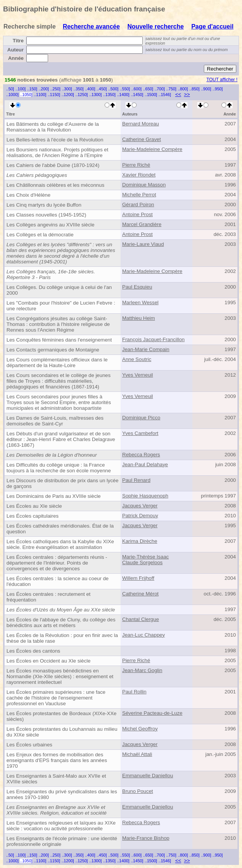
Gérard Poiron (138, 205)
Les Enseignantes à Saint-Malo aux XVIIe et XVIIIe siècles (56, 779)
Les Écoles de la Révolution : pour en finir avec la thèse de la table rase (62, 638)
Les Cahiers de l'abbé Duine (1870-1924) (53, 165)
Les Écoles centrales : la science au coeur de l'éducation (57, 581)
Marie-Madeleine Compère (152, 149)
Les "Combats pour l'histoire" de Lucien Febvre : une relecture (61, 306)
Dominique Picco (141, 418)
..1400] (123, 95)
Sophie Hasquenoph (145, 496)
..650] (148, 89)
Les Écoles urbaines (29, 745)
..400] (90, 89)
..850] (194, 89)
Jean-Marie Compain (146, 349)
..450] (102, 89)
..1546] (165, 95)
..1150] (54, 95)
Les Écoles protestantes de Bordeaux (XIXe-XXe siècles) (61, 716)
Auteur (15, 50)
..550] (125, 89)
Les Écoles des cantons (33, 651)
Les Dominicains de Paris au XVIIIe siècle (54, 496)
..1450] (137, 95)
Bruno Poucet (138, 791)
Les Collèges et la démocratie (40, 235)
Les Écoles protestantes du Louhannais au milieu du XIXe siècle (62, 732)
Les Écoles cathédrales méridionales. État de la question (60, 529)
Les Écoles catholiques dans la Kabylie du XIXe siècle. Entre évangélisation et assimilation (60, 544)
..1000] (12, 95)
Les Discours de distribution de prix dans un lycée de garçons (62, 483)
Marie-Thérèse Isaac (145, 557)
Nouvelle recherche (156, 26)
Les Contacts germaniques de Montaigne (53, 350)
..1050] (26, 95)
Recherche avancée (91, 26)
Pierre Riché (136, 165)
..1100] (40, 95)
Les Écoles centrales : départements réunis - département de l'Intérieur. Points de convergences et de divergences (57, 563)
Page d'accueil (212, 26)
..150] (32, 89)
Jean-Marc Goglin (142, 670)
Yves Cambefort (140, 433)
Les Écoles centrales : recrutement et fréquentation (48, 597)
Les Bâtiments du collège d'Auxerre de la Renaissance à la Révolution (53, 127)
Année (16, 58)
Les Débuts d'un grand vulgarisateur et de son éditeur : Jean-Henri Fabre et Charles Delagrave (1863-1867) (61, 439)
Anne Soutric (137, 359)
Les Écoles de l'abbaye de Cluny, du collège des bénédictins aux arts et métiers (61, 623)
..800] (183, 89)
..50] (10, 89)
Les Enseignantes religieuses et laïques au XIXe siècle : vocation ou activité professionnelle (61, 826)
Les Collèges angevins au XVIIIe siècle (50, 225)
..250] (56, 89)
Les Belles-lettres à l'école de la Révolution (55, 140)
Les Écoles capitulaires (32, 516)
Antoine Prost (137, 214)
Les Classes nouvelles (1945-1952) (46, 215)
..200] (44, 89)
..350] (78, 89)
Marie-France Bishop (146, 838)
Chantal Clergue (140, 619)
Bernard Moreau (140, 124)
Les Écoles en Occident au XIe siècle (48, 661)
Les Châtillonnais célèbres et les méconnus (55, 185)
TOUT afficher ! (222, 80)
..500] (113, 89)
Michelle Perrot (139, 195)
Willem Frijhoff (138, 578)
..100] (20, 89)
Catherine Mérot (140, 594)
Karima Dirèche (140, 541)
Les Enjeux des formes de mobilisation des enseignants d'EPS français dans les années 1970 (57, 760)
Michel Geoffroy (140, 729)
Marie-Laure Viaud (143, 244)
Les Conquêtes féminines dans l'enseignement (59, 340)
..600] (136, 89)
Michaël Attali (137, 754)
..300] (67, 89)
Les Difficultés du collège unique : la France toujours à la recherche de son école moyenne (59, 468)
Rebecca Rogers (141, 455)
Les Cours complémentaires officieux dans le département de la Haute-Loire (57, 363)
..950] (218, 89)
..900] (206, 89)
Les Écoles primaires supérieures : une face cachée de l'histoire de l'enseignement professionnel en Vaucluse (56, 698)
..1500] (151, 95)
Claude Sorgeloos (142, 562)
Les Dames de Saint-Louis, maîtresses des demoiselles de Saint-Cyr (55, 421)
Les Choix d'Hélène (28, 195)
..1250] (81, 95)
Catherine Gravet (142, 139)
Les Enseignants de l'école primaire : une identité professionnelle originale (62, 841)
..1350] (109, 95)
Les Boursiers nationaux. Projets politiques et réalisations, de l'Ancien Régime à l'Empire (57, 152)
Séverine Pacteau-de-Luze (152, 713)
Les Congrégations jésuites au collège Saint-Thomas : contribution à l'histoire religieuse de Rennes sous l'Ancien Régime (58, 324)
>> (187, 94)
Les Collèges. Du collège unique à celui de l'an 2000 (59, 290)
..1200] (68, 95)
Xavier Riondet (139, 175)
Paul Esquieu (137, 287)
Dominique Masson (144, 185)
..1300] (96, 95)
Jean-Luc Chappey (144, 635)
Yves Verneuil (138, 375)
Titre (18, 41)
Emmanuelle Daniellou (148, 776)
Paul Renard (136, 480)
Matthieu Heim (139, 318)
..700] (160, 89)
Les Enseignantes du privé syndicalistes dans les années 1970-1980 (62, 794)
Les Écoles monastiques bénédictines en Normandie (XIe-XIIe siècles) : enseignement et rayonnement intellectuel (60, 676)
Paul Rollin (134, 692)
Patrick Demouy (140, 516)
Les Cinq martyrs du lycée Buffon (44, 205)
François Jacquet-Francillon (153, 339)
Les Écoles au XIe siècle (34, 506)
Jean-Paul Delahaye (145, 464)
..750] (171, 89)
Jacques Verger (140, 506)
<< (178, 94)
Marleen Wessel (140, 302)
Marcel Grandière (142, 224)
